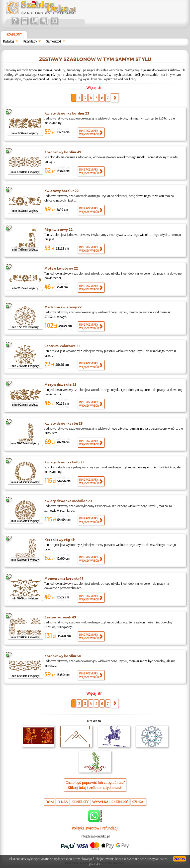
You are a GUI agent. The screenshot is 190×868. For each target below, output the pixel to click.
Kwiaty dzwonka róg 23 (64, 423)
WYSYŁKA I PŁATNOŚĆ (110, 802)
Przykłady (30, 41)
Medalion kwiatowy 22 (63, 307)
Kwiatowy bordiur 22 (62, 191)
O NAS (63, 802)
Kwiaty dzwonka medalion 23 (68, 501)
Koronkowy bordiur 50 (63, 656)
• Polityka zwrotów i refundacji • (95, 828)
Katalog (8, 41)
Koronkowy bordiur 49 (63, 152)
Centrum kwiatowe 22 (62, 346)
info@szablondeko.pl (95, 836)
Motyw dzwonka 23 (60, 384)
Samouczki (54, 41)
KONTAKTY (80, 802)
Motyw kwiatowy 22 (61, 268)
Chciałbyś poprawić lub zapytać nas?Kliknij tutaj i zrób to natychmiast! (95, 785)
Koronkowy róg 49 (60, 539)
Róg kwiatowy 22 (59, 229)
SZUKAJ (138, 802)
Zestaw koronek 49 (60, 617)
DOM (50, 802)
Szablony (14, 34)
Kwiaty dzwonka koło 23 (64, 462)
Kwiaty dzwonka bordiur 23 (67, 113)
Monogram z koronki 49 (64, 578)
